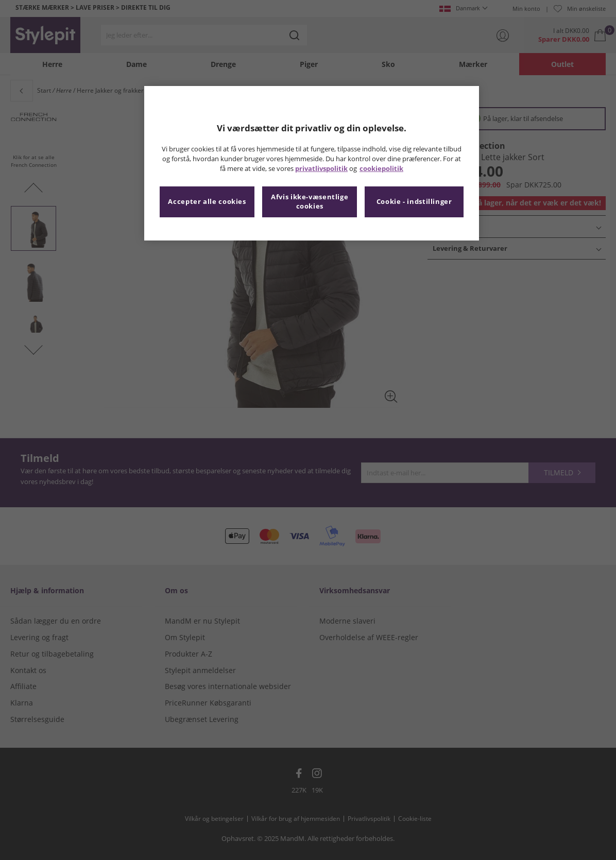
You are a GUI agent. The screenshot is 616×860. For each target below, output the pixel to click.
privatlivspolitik (321, 169)
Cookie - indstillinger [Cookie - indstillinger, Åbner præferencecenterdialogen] (414, 202)
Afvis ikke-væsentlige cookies (310, 202)
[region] (312, 163)
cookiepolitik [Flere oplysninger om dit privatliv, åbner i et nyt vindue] (381, 169)
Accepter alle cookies (207, 202)
